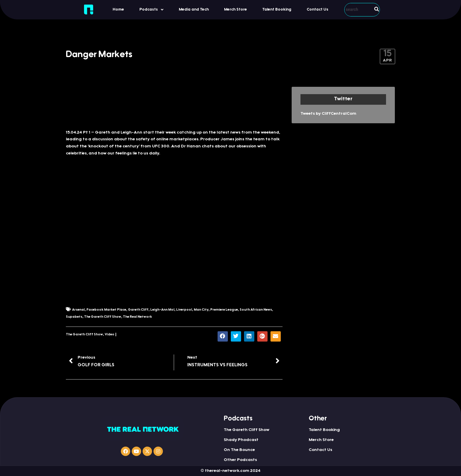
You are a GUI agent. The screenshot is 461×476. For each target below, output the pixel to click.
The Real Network (137, 317)
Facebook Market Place (106, 310)
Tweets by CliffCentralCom (328, 114)
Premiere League (224, 310)
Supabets (74, 317)
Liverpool (184, 310)
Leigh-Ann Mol (162, 310)
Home (118, 10)
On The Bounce (239, 450)
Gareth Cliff (138, 310)
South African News (256, 310)
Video (110, 335)
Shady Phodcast (241, 440)
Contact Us (318, 10)
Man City (201, 310)
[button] (151, 10)
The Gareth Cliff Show (103, 317)
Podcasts (151, 10)
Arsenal (78, 310)
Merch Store (235, 10)
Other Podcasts (240, 460)
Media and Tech (194, 10)
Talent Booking (277, 10)
